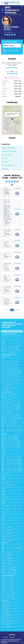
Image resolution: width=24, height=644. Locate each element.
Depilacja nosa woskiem (10, 349)
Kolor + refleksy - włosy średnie (12, 464)
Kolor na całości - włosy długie (12, 468)
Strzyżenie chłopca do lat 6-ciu (12, 335)
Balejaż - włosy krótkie (10, 438)
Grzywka (6, 356)
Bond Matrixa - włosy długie (11, 443)
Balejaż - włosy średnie (10, 440)
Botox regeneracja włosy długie (12, 547)
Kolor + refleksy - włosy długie (11, 461)
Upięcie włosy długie (9, 423)
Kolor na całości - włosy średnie (12, 471)
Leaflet (21, 134)
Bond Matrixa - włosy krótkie (11, 444)
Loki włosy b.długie (9, 420)
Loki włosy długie (8, 395)
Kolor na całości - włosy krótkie (12, 470)
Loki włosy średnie (9, 397)
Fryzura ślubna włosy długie (11, 416)
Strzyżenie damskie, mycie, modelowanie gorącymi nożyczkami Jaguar (11, 389)
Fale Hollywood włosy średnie (11, 404)
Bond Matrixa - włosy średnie (11, 446)
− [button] (3, 109)
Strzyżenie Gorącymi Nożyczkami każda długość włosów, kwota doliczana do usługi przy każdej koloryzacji (12, 371)
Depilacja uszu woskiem (10, 347)
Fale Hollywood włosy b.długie (11, 419)
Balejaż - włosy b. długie (10, 435)
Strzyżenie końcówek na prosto (12, 374)
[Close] (22, 642)
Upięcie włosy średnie (9, 422)
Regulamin (12, 637)
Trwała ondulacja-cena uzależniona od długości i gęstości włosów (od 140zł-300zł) (11, 540)
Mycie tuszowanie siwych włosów (12, 346)
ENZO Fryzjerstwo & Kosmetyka (12, 10)
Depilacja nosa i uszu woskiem (11, 350)
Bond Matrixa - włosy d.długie (11, 441)
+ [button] (3, 107)
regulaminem (4, 643)
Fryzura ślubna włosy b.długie (11, 417)
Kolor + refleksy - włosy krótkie (11, 462)
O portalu (5, 637)
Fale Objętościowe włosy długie (12, 429)
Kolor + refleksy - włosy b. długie (12, 459)
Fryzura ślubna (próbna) (10, 394)
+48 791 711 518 (13, 68)
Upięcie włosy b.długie (10, 425)
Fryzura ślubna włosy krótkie (11, 407)
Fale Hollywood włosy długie (11, 405)
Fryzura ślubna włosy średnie (11, 408)
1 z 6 (12, 310)
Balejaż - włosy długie (10, 437)
